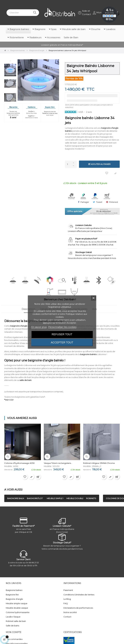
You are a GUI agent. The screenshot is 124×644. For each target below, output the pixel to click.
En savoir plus (39, 327)
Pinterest (114, 202)
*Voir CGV (9, 400)
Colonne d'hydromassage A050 (19, 463)
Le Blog (67, 599)
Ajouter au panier (99, 164)
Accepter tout (62, 343)
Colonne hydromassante (18, 612)
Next (10, 107)
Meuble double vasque (17, 608)
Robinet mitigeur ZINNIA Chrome (99, 463)
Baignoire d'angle (14, 599)
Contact (67, 617)
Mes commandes (14, 639)
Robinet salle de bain (16, 621)
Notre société (70, 612)
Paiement (68, 590)
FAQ (66, 603)
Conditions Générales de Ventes (79, 595)
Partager (85, 202)
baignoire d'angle (19, 326)
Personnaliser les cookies (62, 327)
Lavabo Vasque (13, 617)
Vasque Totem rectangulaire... (58, 463)
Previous (10, 61)
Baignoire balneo (14, 590)
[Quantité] (71, 164)
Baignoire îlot (12, 595)
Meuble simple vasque (17, 603)
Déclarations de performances (78, 608)
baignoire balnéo (88, 354)
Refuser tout (62, 334)
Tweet (99, 202)
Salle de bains (12, 626)
